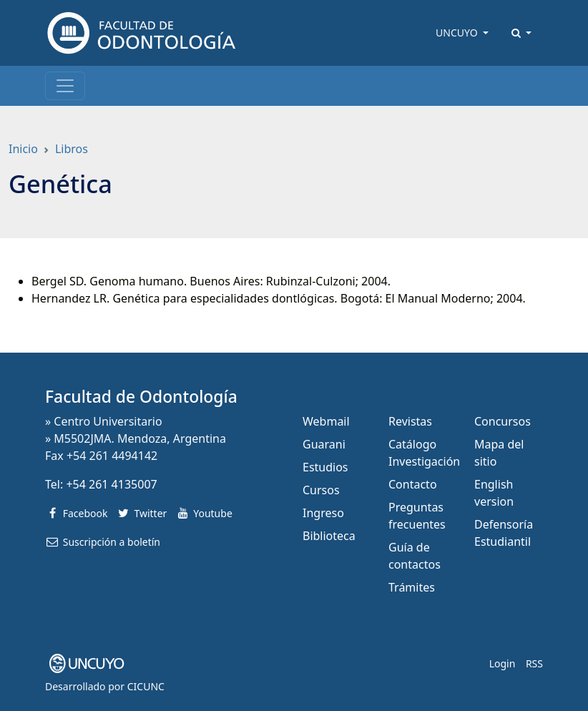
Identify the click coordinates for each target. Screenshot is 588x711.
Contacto (413, 484)
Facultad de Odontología (141, 397)
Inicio (23, 149)
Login (503, 663)
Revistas (410, 421)
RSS (534, 663)
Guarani (324, 444)
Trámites (412, 587)
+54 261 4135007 (111, 484)
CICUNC (146, 686)
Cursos (321, 490)
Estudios (325, 467)
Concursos (503, 421)
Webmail (326, 421)
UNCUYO (458, 33)
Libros (72, 149)
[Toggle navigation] (65, 86)
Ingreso (323, 513)
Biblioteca (329, 536)
